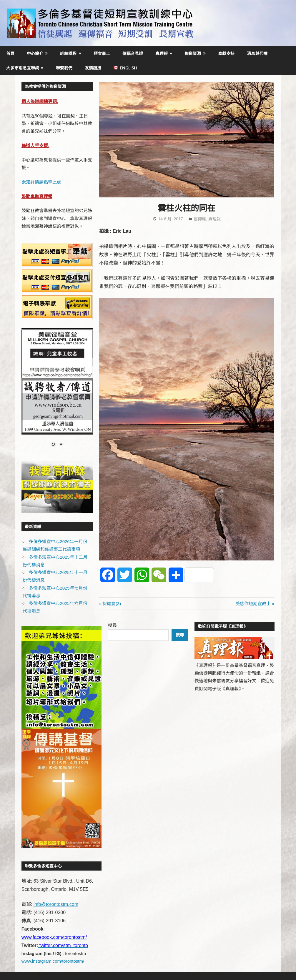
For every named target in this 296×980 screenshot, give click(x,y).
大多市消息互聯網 (23, 68)
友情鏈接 (93, 68)
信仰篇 (200, 219)
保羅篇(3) (112, 604)
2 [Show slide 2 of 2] (61, 445)
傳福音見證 (133, 53)
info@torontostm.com (56, 904)
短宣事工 (102, 53)
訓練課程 (68, 53)
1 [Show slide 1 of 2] (53, 445)
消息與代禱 (257, 53)
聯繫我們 (64, 68)
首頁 (10, 53)
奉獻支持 (226, 53)
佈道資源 (193, 53)
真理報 (162, 53)
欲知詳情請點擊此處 (41, 182)
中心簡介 (35, 53)
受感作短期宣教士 (253, 604)
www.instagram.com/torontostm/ (53, 961)
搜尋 (112, 625)
